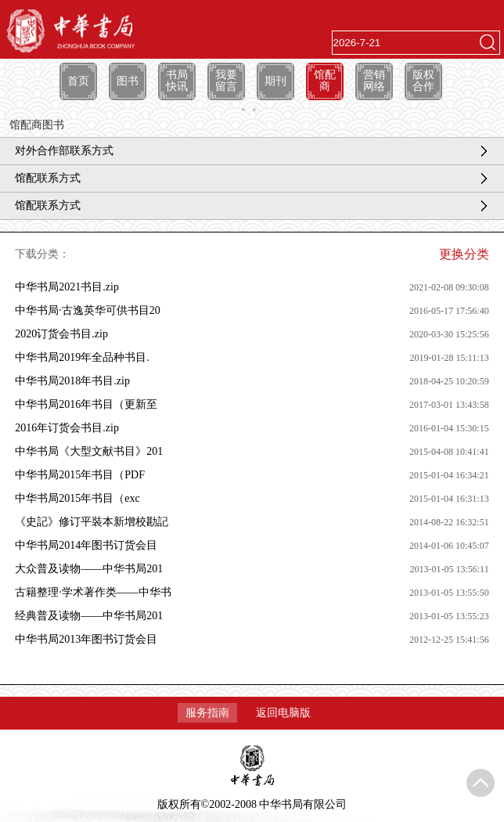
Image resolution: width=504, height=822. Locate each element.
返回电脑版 (283, 713)
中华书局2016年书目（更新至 (86, 404)
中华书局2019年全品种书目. (82, 357)
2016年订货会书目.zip (67, 428)
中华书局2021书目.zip (67, 287)
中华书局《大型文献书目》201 (89, 451)
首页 (78, 81)
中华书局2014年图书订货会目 (86, 545)
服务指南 (207, 713)
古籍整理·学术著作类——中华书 (93, 592)
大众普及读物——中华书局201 (89, 569)
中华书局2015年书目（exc (77, 498)
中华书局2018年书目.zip (72, 381)
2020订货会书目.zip (61, 334)
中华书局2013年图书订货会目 (86, 639)
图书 (128, 81)
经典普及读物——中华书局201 (89, 616)
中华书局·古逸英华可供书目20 (88, 310)
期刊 (275, 81)
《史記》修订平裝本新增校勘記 (92, 522)
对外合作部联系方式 (64, 151)
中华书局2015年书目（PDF (80, 475)
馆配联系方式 (48, 178)
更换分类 (464, 254)
